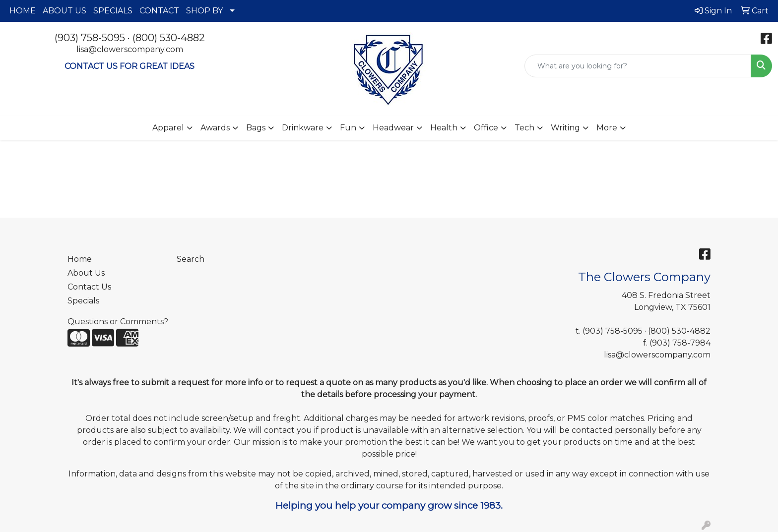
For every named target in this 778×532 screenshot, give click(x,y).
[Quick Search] (638, 66)
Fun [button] (348, 128)
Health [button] (444, 128)
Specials (83, 301)
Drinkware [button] (303, 128)
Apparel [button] (168, 128)
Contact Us (89, 287)
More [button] (607, 128)
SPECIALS (113, 11)
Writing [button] (565, 128)
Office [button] (486, 128)
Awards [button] (215, 128)
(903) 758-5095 (90, 38)
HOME (23, 11)
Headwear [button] (393, 128)
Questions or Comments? (118, 322)
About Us (86, 273)
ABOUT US (65, 11)
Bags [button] (256, 128)
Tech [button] (524, 128)
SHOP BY (204, 11)
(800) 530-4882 (169, 38)
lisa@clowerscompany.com (130, 49)
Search (191, 259)
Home (80, 259)
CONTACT (159, 11)
